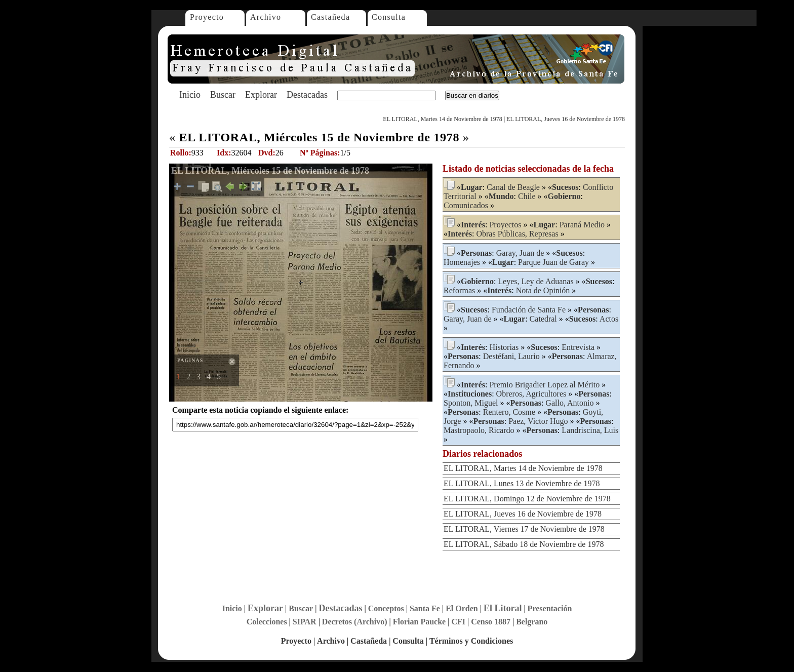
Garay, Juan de (520, 253)
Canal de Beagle (513, 187)
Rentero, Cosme (509, 412)
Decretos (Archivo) (355, 622)
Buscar (223, 95)
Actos (609, 319)
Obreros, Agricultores (531, 394)
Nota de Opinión (543, 290)
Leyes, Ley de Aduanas (535, 281)
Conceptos (386, 608)
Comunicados (466, 205)
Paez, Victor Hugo (538, 421)
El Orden (462, 608)
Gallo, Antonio (569, 403)
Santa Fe (425, 608)
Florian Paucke (419, 622)
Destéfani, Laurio (511, 356)
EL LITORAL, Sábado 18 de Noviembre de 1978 (524, 544)
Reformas (459, 290)
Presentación (550, 608)
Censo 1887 (491, 622)
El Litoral (503, 608)
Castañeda (330, 17)
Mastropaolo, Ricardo (479, 430)
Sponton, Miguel (471, 403)
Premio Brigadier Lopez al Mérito (544, 385)
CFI (458, 622)
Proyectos (505, 225)
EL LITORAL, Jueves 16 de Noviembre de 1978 (566, 119)
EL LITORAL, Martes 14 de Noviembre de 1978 (442, 119)
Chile (527, 196)
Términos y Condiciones (471, 641)
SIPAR (305, 622)
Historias (504, 347)
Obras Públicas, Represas (517, 234)
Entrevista (578, 347)
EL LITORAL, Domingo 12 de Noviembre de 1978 (527, 499)
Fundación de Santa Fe (529, 310)
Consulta (389, 17)
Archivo (266, 17)
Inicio (190, 95)
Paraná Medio (582, 225)
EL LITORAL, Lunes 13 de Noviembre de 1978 (522, 483)
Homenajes (462, 262)
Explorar (261, 95)
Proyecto (207, 17)
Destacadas (307, 95)
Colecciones (267, 622)
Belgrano (532, 622)
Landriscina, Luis (590, 430)
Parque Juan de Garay (553, 262)
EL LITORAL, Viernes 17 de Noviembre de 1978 (524, 529)
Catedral (543, 319)
